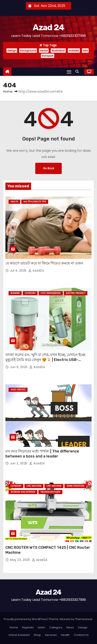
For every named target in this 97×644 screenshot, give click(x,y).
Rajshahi (28, 627)
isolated (74, 51)
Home (8, 91)
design (12, 51)
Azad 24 (48, 27)
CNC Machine (34, 486)
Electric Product (76, 293)
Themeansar (84, 619)
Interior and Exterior (23, 492)
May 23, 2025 (20, 560)
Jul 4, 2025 (19, 271)
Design (83, 627)
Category (30, 293)
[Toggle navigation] (69, 72)
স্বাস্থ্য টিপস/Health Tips (35, 202)
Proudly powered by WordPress (26, 619)
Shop (37, 635)
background (28, 51)
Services (51, 635)
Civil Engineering (51, 293)
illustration (58, 51)
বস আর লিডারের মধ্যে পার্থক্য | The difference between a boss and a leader (42, 454)
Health (14, 202)
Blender (15, 293)
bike (85, 51)
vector (44, 51)
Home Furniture (75, 486)
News (70, 627)
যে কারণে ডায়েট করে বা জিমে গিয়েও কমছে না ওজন (44, 263)
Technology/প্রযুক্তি (50, 492)
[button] (78, 72)
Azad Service (18, 390)
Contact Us (81, 635)
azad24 (36, 271)
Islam (41, 627)
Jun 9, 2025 (19, 367)
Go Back (48, 168)
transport (48, 56)
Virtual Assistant (19, 635)
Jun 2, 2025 (19, 463)
